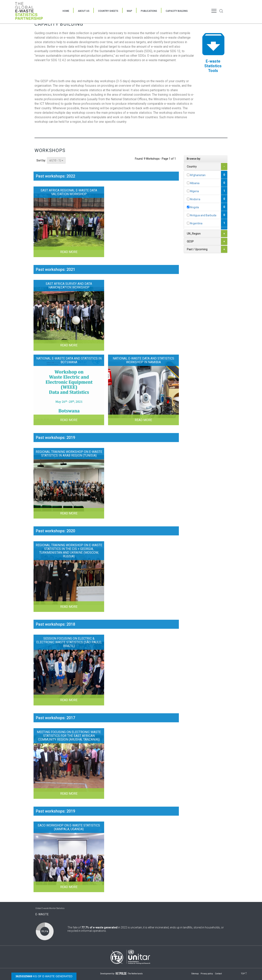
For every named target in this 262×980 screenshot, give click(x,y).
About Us (84, 11)
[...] (188, 175)
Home (66, 11)
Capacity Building (177, 11)
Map (130, 11)
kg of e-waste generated (44, 976)
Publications (149, 11)
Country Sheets (108, 11)
